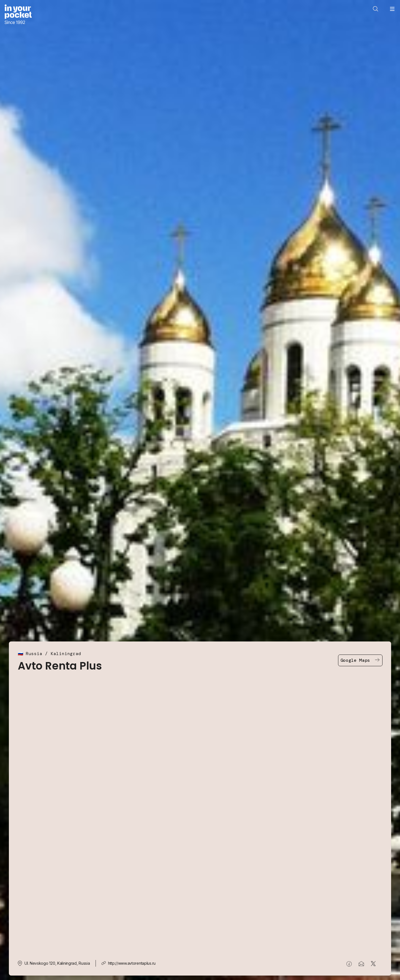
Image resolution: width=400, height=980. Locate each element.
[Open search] (376, 9)
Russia (34, 654)
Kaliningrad (66, 654)
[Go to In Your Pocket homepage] (18, 15)
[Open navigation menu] (392, 9)
